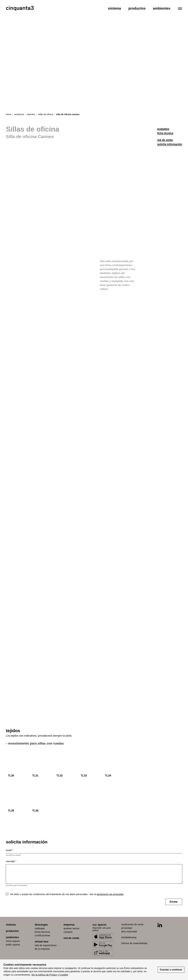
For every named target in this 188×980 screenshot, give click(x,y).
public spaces (13, 945)
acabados (163, 129)
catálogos (40, 928)
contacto (68, 932)
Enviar (174, 902)
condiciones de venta (132, 924)
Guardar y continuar (171, 970)
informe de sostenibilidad (134, 943)
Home (9, 114)
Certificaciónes (42, 935)
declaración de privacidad (110, 894)
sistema (11, 925)
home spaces (13, 941)
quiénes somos (72, 928)
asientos (31, 114)
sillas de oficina (46, 114)
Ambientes (162, 8)
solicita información (170, 144)
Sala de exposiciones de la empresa (46, 947)
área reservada (129, 932)
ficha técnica (165, 133)
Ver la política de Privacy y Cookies (50, 975)
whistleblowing (129, 937)
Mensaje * (11, 861)
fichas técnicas (42, 932)
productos (19, 114)
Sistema (114, 8)
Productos (137, 8)
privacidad (127, 928)
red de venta (165, 140)
